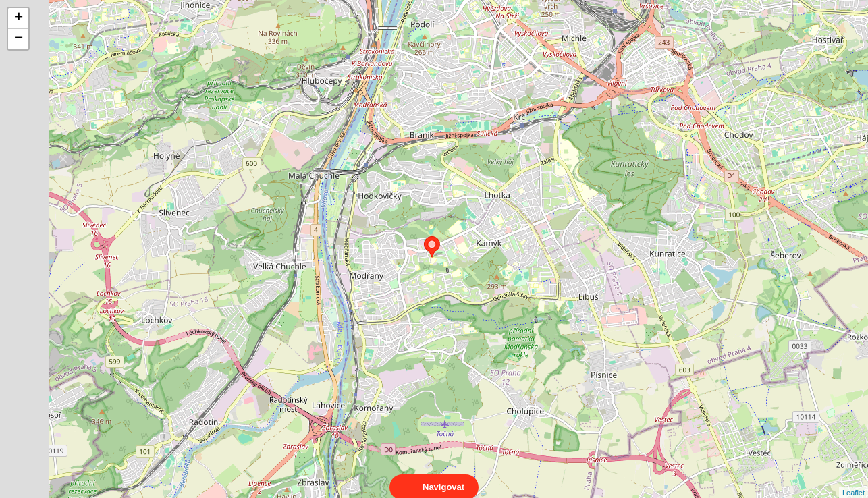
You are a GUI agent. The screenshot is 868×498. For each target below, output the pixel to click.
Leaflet (853, 480)
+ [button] (19, 18)
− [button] (19, 39)
